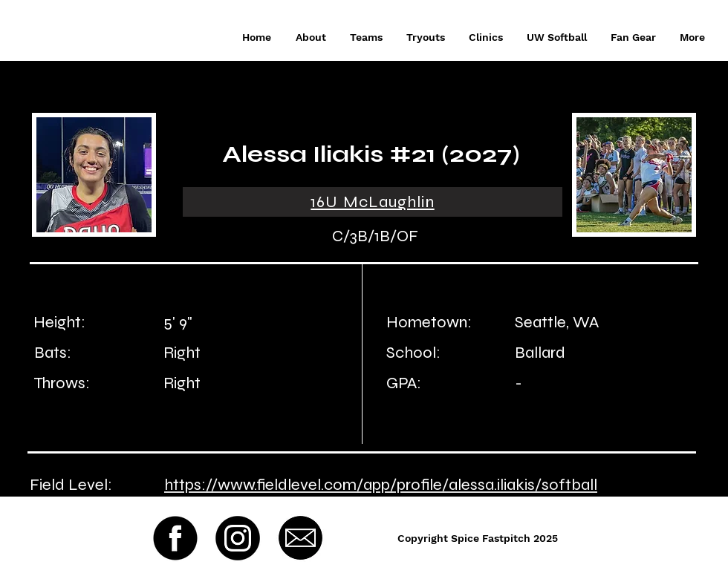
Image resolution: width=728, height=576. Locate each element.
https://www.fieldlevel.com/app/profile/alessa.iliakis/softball (381, 485)
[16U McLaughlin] (373, 202)
